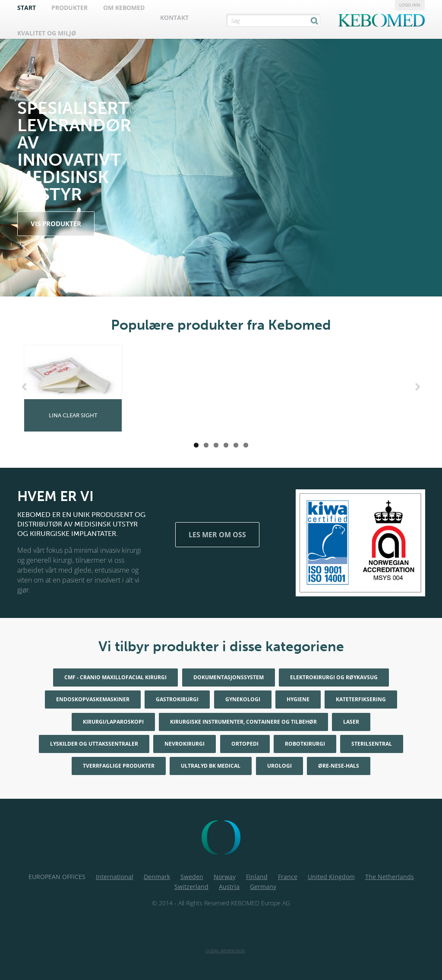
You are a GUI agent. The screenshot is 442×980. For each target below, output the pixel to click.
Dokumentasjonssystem (229, 677)
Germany (263, 887)
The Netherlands (390, 877)
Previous (26, 387)
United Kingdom (331, 877)
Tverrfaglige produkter (119, 766)
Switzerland (191, 887)
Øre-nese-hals (339, 766)
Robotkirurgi (305, 744)
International (115, 877)
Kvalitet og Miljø (47, 33)
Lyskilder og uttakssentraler (94, 744)
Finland (257, 877)
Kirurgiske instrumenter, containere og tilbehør (243, 722)
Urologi (279, 766)
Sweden (192, 877)
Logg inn (410, 5)
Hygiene (298, 699)
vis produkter (56, 224)
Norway (225, 877)
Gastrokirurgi (177, 699)
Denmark (157, 877)
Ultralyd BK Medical (211, 766)
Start (27, 8)
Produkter (69, 8)
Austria (229, 887)
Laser (351, 722)
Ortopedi (245, 744)
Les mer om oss (217, 535)
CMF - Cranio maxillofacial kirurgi (115, 677)
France (288, 877)
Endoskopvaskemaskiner (93, 699)
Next (416, 387)
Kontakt (174, 17)
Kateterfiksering (361, 699)
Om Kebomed (124, 8)
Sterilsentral (372, 744)
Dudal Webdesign (225, 951)
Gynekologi (243, 699)
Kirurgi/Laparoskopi (113, 722)
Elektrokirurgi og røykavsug (334, 677)
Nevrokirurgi (185, 744)
